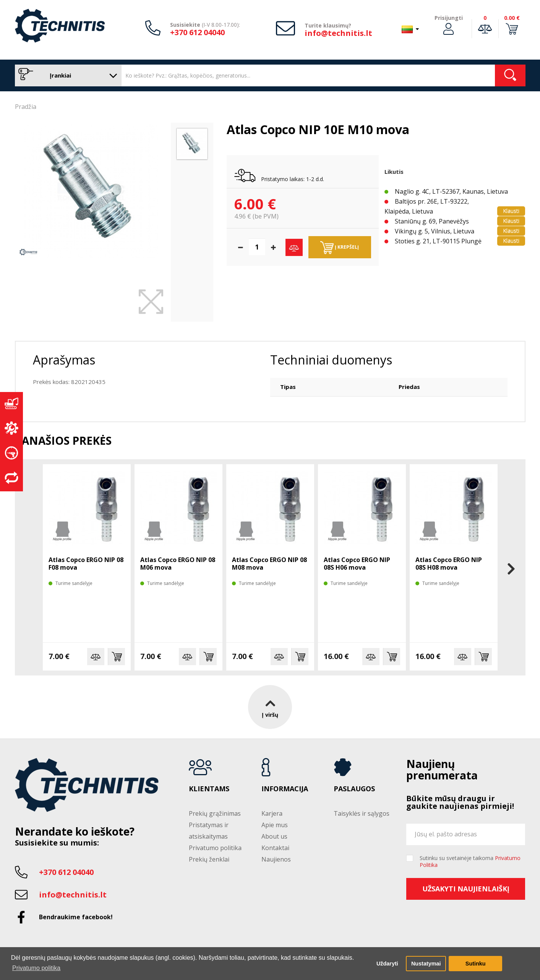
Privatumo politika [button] (36, 968)
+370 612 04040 (197, 32)
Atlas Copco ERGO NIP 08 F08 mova (86, 564)
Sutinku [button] (476, 964)
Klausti (511, 211)
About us (274, 836)
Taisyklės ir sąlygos (362, 813)
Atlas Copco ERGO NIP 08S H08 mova (449, 564)
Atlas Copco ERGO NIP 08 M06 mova (178, 564)
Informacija (285, 789)
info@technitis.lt (338, 33)
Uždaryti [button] (387, 964)
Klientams (209, 789)
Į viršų (270, 707)
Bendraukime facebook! (76, 917)
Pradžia (26, 107)
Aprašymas (64, 360)
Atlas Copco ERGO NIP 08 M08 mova (269, 564)
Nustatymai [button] (426, 964)
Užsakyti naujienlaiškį (466, 889)
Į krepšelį (340, 248)
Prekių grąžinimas (215, 813)
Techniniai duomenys (331, 360)
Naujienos (276, 859)
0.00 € (512, 18)
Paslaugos (354, 789)
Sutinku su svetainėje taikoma (470, 862)
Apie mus (275, 825)
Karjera (272, 813)
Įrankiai (66, 75)
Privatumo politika (215, 848)
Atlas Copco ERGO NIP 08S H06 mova (357, 564)
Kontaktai (275, 848)
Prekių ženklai (209, 859)
